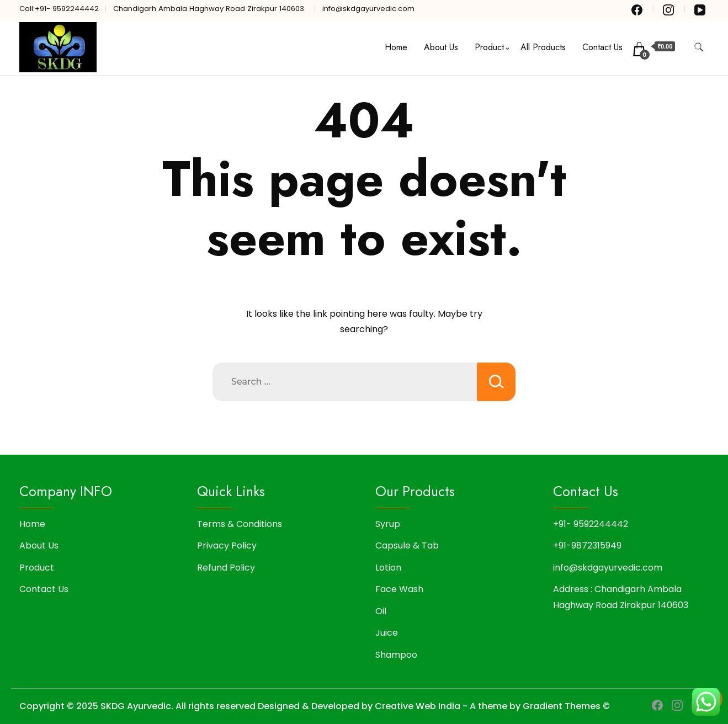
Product (489, 47)
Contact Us (602, 47)
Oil (381, 611)
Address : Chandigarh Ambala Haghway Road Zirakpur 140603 (621, 597)
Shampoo (396, 655)
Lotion (388, 568)
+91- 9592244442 (591, 524)
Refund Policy (226, 568)
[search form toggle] (699, 47)
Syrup (388, 524)
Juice (387, 633)
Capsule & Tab (407, 545)
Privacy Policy (227, 545)
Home (396, 47)
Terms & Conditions (240, 524)
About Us (441, 47)
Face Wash (399, 589)
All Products (543, 47)
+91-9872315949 (587, 545)
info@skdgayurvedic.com (608, 568)
